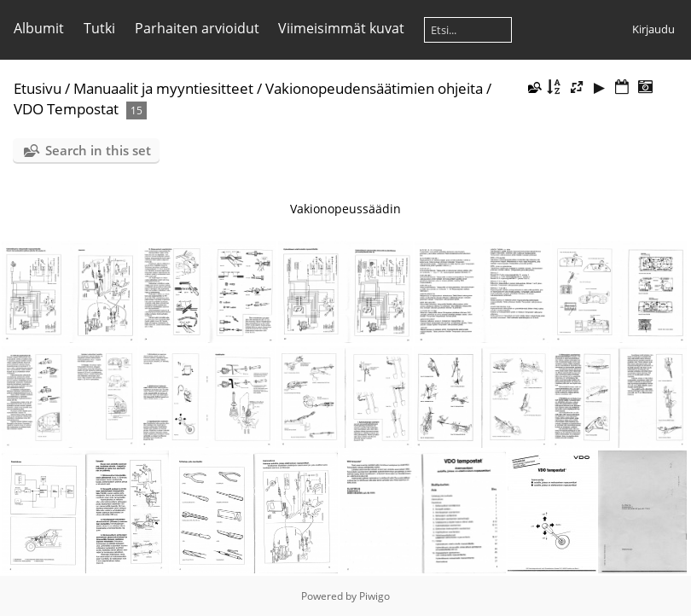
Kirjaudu (653, 29)
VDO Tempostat (66, 109)
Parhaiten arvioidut (197, 28)
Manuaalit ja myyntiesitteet (163, 88)
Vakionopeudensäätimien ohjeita (374, 88)
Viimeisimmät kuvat (341, 28)
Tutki (99, 28)
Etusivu (38, 88)
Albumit (39, 28)
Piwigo (375, 596)
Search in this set (98, 150)
